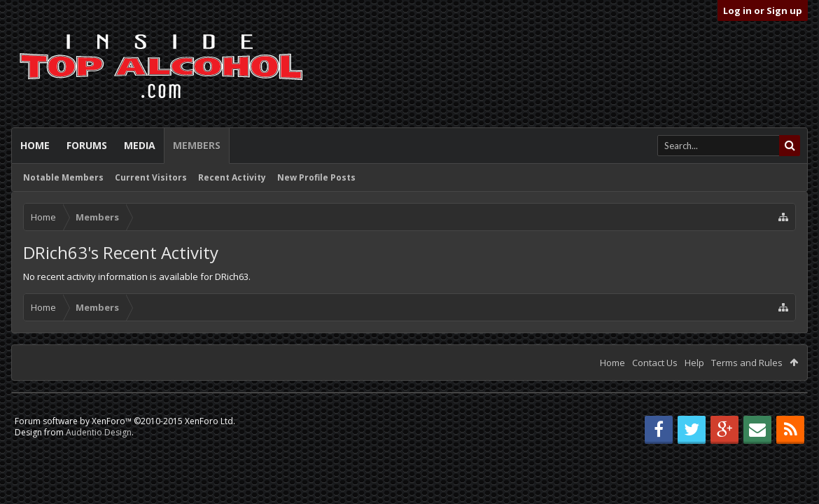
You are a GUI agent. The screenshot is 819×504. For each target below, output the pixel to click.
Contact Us (655, 363)
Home (35, 145)
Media (140, 145)
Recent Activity (232, 177)
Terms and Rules (747, 363)
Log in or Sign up (763, 10)
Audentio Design (99, 432)
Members (197, 145)
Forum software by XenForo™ (125, 421)
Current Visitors (151, 177)
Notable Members (63, 177)
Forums (87, 145)
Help (694, 363)
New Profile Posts (316, 177)
